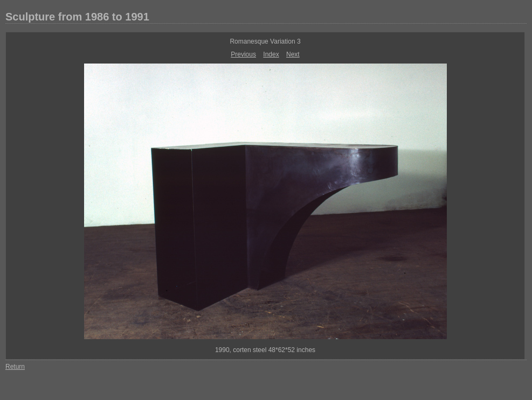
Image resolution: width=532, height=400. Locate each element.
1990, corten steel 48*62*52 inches (265, 350)
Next (293, 54)
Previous (243, 54)
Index (271, 54)
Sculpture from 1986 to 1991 (77, 17)
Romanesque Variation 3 (265, 41)
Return (15, 367)
